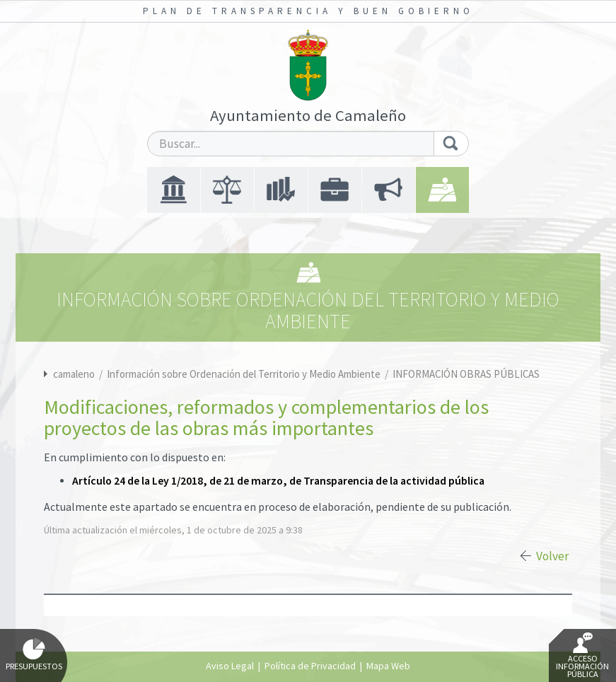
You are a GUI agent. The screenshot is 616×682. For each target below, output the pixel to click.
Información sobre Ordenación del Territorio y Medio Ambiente (245, 374)
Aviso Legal (230, 666)
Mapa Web (388, 666)
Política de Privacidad (310, 666)
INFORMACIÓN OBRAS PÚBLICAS (466, 374)
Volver (552, 556)
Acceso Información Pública (582, 656)
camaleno (74, 374)
